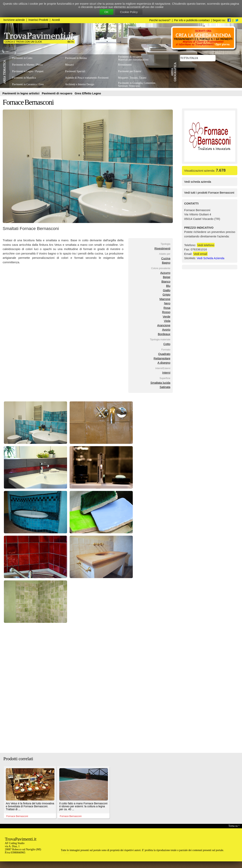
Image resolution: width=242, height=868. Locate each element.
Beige (167, 277)
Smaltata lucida (160, 383)
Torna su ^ (234, 826)
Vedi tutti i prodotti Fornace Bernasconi (209, 193)
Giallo (167, 290)
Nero (167, 303)
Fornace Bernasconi (28, 102)
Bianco (166, 281)
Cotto (167, 344)
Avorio (166, 330)
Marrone (165, 299)
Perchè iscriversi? (160, 20)
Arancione (164, 325)
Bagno (166, 263)
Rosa (167, 308)
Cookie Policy (129, 12)
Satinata (165, 387)
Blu (168, 286)
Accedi (56, 20)
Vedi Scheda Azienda (211, 258)
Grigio (166, 294)
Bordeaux (164, 334)
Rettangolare (162, 358)
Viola (167, 321)
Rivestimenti (162, 248)
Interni (166, 373)
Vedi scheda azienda (198, 182)
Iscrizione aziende (14, 20)
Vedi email (200, 254)
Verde (166, 316)
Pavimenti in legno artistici (21, 93)
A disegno (164, 363)
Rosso (166, 312)
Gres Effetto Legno (88, 93)
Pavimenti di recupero (57, 93)
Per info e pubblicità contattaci (192, 20)
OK (107, 12)
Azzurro (165, 273)
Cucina (166, 258)
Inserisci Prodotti (38, 20)
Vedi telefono (206, 245)
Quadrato (164, 354)
